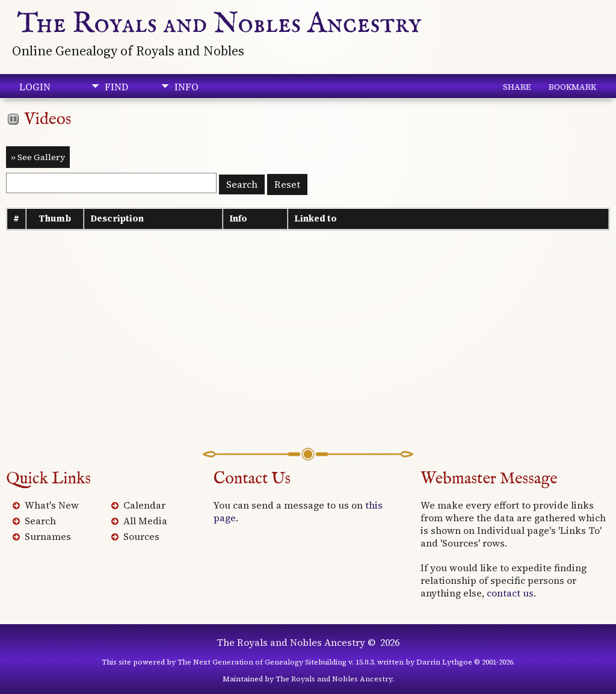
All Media (145, 521)
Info (186, 87)
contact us (510, 593)
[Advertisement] (308, 352)
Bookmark (572, 87)
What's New (52, 505)
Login (35, 87)
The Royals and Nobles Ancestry (219, 24)
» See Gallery (38, 157)
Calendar (144, 505)
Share (517, 87)
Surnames (48, 536)
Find (116, 87)
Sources (141, 536)
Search (40, 521)
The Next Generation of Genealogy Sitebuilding (262, 662)
